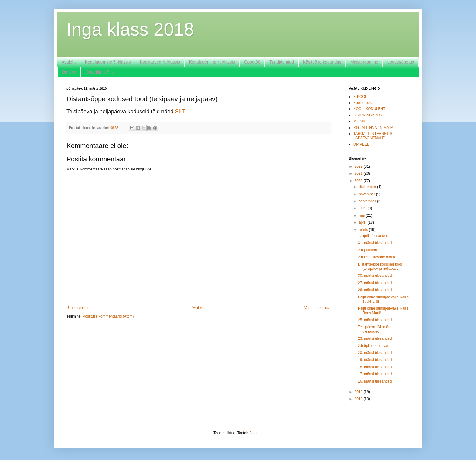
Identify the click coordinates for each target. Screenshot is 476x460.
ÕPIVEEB (361, 144)
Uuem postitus (80, 308)
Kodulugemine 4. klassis (212, 62)
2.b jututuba (367, 250)
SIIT (180, 112)
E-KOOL (360, 97)
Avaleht (69, 62)
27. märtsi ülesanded (375, 283)
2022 (359, 166)
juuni (363, 208)
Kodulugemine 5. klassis (108, 62)
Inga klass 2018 (130, 29)
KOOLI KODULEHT (369, 109)
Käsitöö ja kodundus (322, 62)
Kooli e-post (363, 103)
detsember (368, 187)
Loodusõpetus (401, 62)
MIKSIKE (361, 121)
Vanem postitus (317, 308)
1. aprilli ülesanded (373, 236)
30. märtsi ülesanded (375, 276)
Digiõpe (69, 72)
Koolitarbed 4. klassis (160, 62)
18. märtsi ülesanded (375, 367)
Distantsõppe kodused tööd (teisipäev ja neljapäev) (380, 266)
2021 (359, 173)
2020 (359, 181)
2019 (359, 392)
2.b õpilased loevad (374, 346)
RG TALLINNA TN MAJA (373, 128)
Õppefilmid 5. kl (100, 72)
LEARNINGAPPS (367, 115)
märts (364, 230)
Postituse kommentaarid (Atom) (108, 316)
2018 (359, 399)
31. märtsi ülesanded (375, 243)
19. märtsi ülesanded (375, 360)
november (367, 194)
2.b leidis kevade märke (377, 257)
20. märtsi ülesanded (375, 353)
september (368, 201)
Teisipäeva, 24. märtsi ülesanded (376, 329)
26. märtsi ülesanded (375, 290)
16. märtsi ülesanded (375, 381)
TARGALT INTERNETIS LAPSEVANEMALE (373, 136)
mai (362, 215)
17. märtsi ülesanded (375, 374)
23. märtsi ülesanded (375, 338)
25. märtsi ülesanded (375, 320)
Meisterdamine (364, 62)
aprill (363, 222)
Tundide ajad (281, 62)
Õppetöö (252, 62)
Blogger (255, 433)
